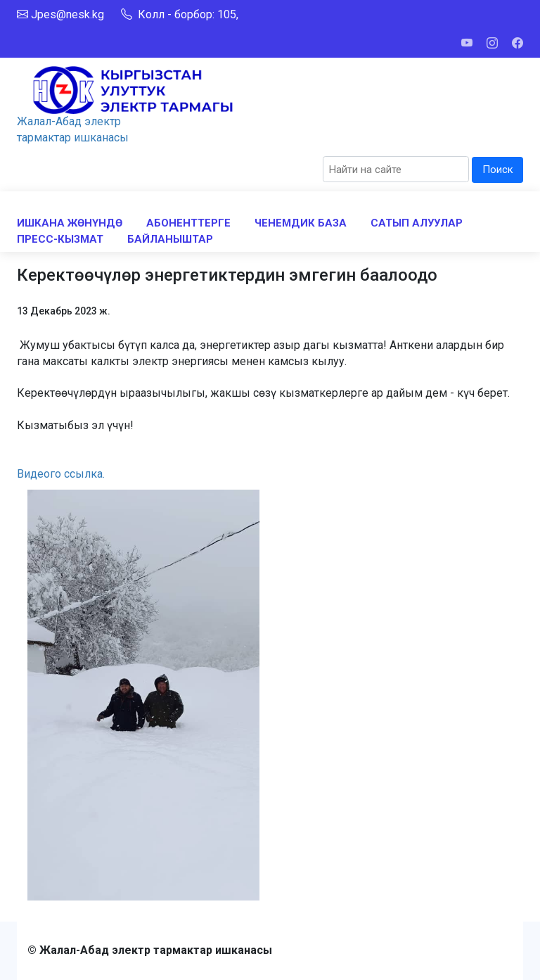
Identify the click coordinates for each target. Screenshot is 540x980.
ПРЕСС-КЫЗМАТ (60, 239)
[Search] (396, 169)
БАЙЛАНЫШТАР (170, 239)
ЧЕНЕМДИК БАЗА (301, 223)
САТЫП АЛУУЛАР (417, 223)
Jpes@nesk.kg (67, 14)
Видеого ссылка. (61, 474)
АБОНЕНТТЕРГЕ (188, 223)
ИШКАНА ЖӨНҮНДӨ (70, 223)
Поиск (498, 170)
